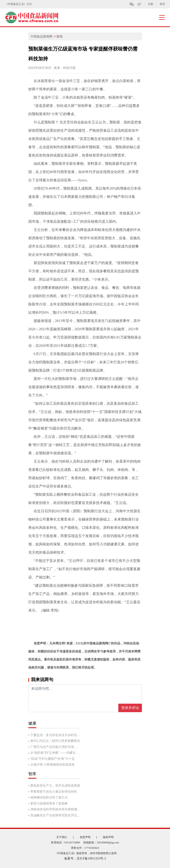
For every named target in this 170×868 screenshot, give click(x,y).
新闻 (59, 36)
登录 (162, 4)
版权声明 (108, 837)
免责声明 (85, 837)
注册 (150, 4)
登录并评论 (130, 708)
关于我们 (62, 837)
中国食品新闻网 (41, 36)
